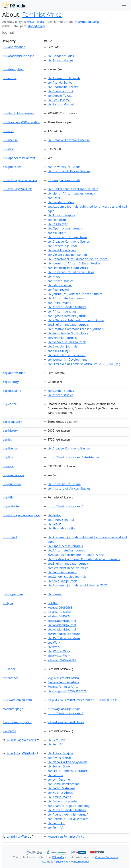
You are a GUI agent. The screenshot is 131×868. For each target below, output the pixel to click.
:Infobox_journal (61, 520)
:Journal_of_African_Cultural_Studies (74, 263)
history (10, 431)
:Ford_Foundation (62, 250)
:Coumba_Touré (61, 91)
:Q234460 (59, 612)
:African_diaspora (62, 215)
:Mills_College (59, 351)
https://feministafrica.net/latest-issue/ (73, 457)
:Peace (54, 198)
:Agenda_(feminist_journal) (68, 316)
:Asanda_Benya (60, 83)
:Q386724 (59, 616)
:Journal (55, 594)
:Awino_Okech (59, 758)
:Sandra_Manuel (61, 104)
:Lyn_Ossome (59, 100)
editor (10, 78)
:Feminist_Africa (66, 722)
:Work (54, 643)
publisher (12, 167)
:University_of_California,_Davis (71, 272)
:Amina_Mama (60, 303)
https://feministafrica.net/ (65, 506)
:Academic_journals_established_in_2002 (77, 585)
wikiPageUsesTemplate (21, 515)
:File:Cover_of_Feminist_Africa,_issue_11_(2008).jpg (84, 364)
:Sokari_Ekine (59, 766)
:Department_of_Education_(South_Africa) (78, 259)
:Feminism (57, 220)
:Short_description (62, 528)
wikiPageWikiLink (17, 189)
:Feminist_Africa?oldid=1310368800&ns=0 (84, 700)
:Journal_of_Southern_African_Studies (75, 294)
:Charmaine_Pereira (63, 87)
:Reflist (54, 524)
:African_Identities (62, 311)
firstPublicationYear (19, 113)
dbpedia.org (36, 26)
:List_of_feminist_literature (68, 771)
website (11, 506)
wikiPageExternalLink (20, 180)
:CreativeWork (62, 660)
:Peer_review (58, 290)
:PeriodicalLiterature (64, 634)
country (11, 382)
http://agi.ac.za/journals (64, 180)
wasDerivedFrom (17, 700)
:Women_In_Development (67, 360)
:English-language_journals (68, 325)
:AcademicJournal (62, 621)
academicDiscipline (19, 56)
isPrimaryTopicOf (17, 722)
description (13, 69)
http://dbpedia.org (86, 22)
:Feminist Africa (63, 678)
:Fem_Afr (56, 744)
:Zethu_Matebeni (61, 788)
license (10, 140)
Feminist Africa (42, 14)
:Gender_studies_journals (67, 342)
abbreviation (14, 47)
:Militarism (57, 233)
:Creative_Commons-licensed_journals (76, 329)
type (8, 603)
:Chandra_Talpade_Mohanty (69, 806)
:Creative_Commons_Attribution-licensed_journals (84, 559)
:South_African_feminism (67, 355)
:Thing (54, 603)
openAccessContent (19, 158)
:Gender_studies (61, 56)
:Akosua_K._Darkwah (64, 78)
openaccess (14, 475)
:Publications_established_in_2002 (73, 189)
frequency (12, 422)
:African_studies (61, 60)
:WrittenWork (59, 651)
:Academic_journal (62, 246)
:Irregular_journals (63, 346)
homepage (13, 709)
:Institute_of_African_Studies (69, 171)
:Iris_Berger (58, 224)
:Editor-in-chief (60, 285)
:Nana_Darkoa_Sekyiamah (67, 762)
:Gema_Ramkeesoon (64, 784)
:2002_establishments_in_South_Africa (76, 320)
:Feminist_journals (62, 338)
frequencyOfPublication (22, 122)
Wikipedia (58, 857)
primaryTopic (17, 836)
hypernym (13, 594)
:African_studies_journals (67, 298)
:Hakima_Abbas (60, 793)
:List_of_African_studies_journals (72, 193)
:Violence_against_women (67, 255)
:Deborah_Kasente (62, 801)
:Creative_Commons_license (69, 140)
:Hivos (54, 276)
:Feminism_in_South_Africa (68, 268)
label (9, 669)
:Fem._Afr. (56, 740)
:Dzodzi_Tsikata (60, 96)
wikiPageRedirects (21, 740)
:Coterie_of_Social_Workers (68, 819)
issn (8, 131)
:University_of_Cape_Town (67, 237)
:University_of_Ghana (64, 167)
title (8, 497)
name (10, 731)
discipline (12, 391)
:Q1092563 (60, 608)
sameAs (11, 678)
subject (10, 537)
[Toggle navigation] (124, 5)
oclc (8, 149)
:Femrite (55, 775)
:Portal (54, 515)
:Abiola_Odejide (60, 753)
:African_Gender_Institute (67, 307)
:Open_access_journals (65, 228)
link (8, 457)
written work (35, 22)
